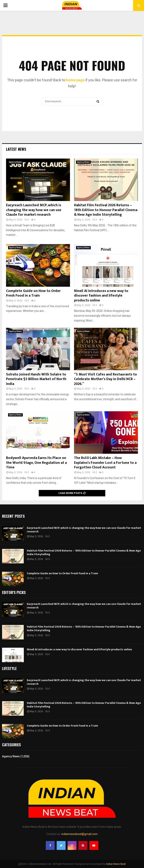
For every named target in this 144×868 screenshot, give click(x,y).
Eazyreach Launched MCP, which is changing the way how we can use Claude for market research (34, 210)
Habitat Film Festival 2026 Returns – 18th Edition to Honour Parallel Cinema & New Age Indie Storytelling (106, 210)
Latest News (16, 149)
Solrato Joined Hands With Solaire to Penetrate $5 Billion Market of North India (36, 379)
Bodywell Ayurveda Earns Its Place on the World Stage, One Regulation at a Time (36, 463)
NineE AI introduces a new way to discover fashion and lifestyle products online (101, 296)
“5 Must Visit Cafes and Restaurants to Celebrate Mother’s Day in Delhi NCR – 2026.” (105, 379)
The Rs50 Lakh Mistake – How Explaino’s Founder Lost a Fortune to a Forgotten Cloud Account (105, 463)
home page (75, 80)
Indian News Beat (116, 864)
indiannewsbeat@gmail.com (79, 834)
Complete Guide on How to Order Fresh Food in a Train (33, 293)
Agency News (15, 162)
